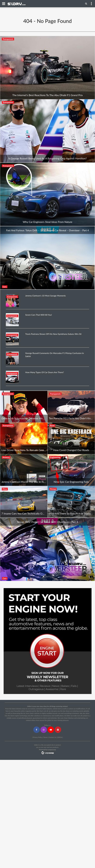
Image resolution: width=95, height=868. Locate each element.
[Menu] (86, 3)
